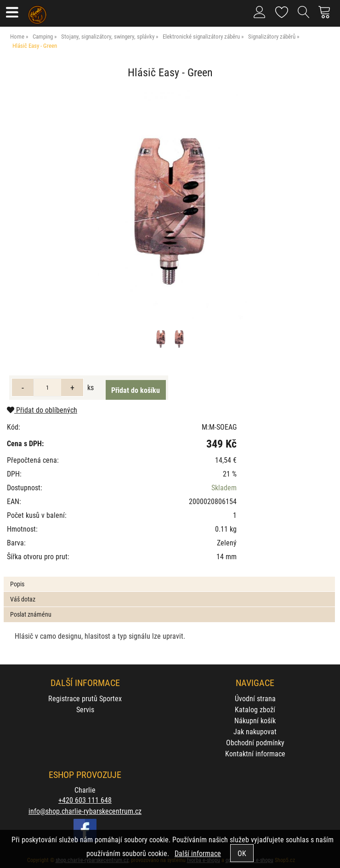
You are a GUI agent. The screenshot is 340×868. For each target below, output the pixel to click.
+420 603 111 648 (85, 800)
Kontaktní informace (255, 753)
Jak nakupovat (255, 731)
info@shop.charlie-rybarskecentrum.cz (85, 811)
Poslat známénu (31, 614)
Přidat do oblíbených (42, 410)
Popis (17, 584)
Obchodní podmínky (255, 742)
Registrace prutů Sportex (85, 698)
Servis (85, 709)
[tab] (169, 577)
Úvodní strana (255, 698)
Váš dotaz (23, 599)
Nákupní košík (255, 720)
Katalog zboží (255, 709)
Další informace (198, 853)
